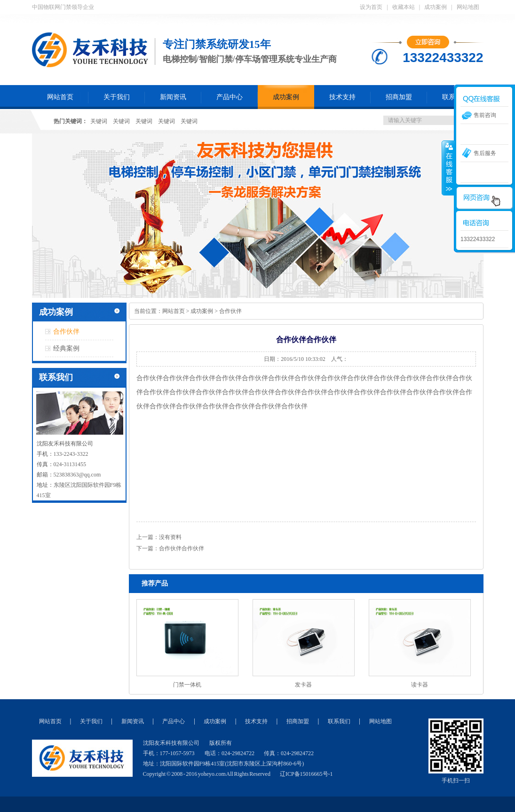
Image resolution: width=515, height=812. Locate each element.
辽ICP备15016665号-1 (306, 774)
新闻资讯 (173, 97)
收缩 (448, 168)
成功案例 (436, 7)
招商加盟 (399, 97)
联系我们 (339, 721)
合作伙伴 (66, 332)
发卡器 (303, 685)
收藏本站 (404, 7)
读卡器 (420, 685)
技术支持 (342, 97)
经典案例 (66, 348)
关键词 (99, 121)
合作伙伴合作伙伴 (182, 548)
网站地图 (468, 7)
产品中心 (230, 97)
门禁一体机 (187, 685)
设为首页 (371, 7)
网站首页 (60, 97)
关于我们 (117, 97)
